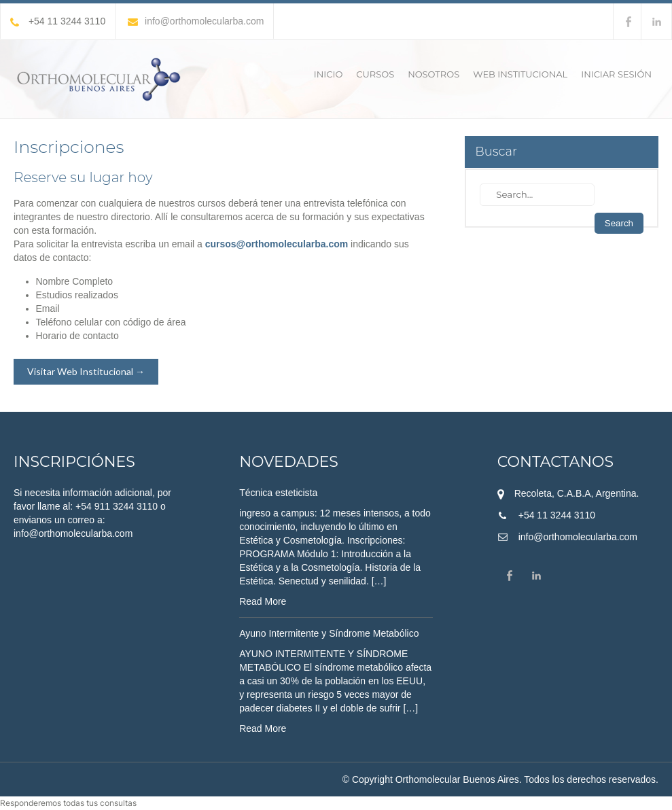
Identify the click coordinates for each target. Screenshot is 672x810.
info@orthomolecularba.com (196, 21)
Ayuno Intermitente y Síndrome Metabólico (329, 633)
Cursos (375, 74)
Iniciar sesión (616, 74)
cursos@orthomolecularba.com (277, 244)
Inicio (328, 74)
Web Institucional (520, 74)
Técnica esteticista (278, 493)
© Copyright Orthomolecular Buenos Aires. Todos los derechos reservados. (500, 779)
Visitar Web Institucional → (86, 371)
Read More (263, 601)
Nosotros (434, 74)
